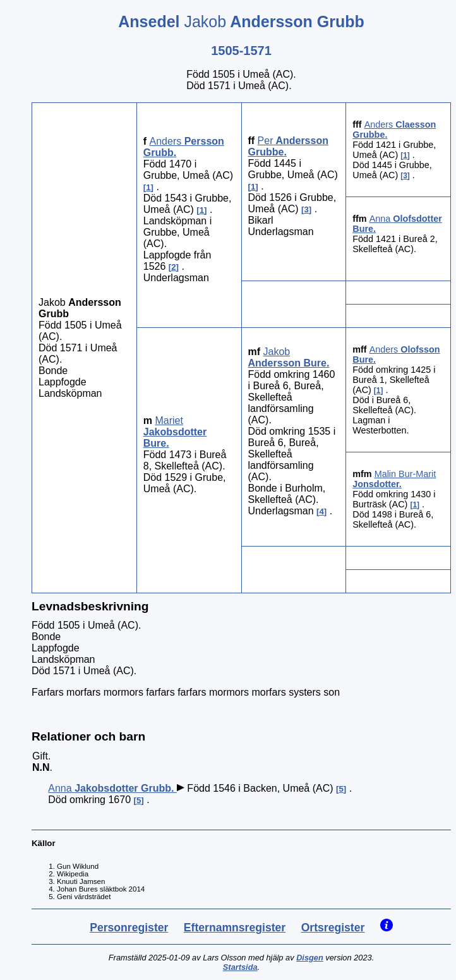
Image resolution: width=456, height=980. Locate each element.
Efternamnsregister (235, 928)
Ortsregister (333, 928)
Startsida (240, 967)
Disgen (310, 958)
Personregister (129, 928)
